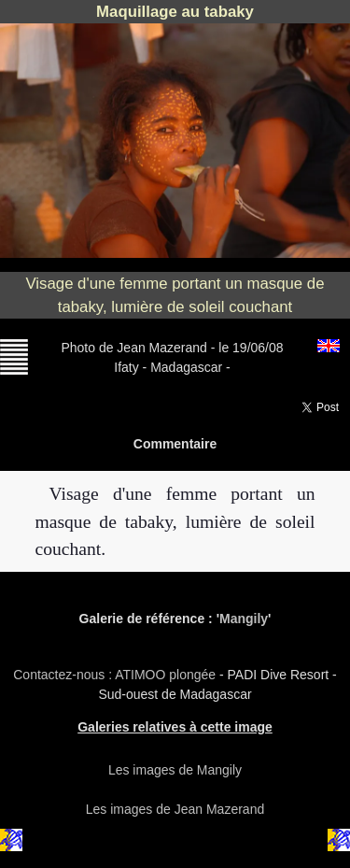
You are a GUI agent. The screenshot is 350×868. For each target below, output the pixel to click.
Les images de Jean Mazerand (175, 809)
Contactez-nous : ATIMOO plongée (116, 675)
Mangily (244, 619)
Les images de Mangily (175, 770)
